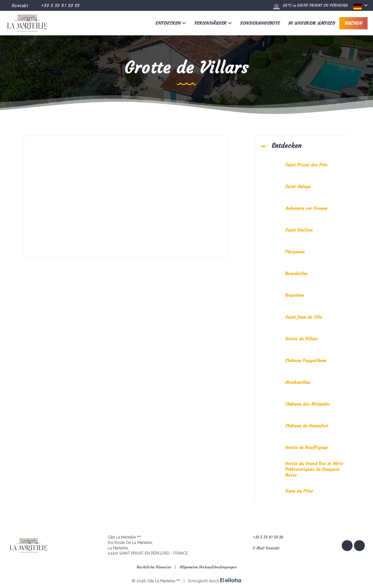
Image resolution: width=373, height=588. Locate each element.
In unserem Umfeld (312, 23)
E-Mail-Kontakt (263, 548)
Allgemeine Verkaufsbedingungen (208, 567)
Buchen (353, 23)
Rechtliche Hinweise (154, 567)
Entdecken (171, 23)
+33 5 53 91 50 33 (265, 537)
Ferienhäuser (213, 23)
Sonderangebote (260, 23)
